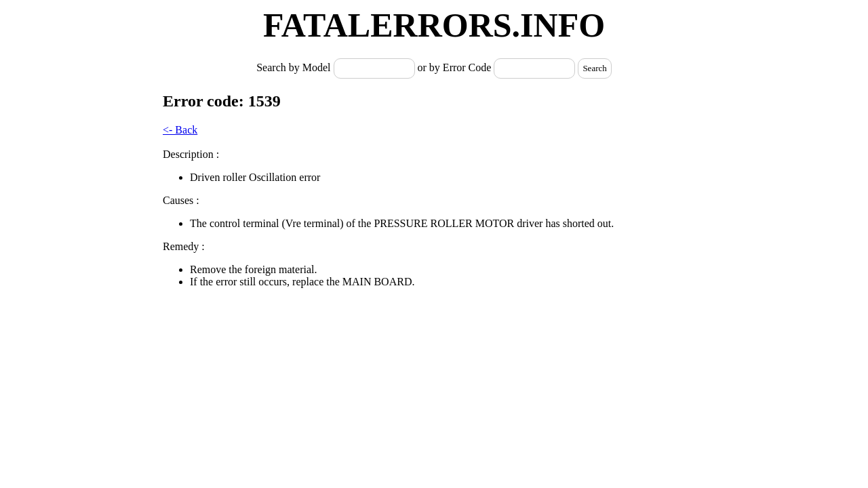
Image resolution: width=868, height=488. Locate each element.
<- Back (180, 130)
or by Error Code (455, 67)
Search (594, 68)
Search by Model (295, 67)
